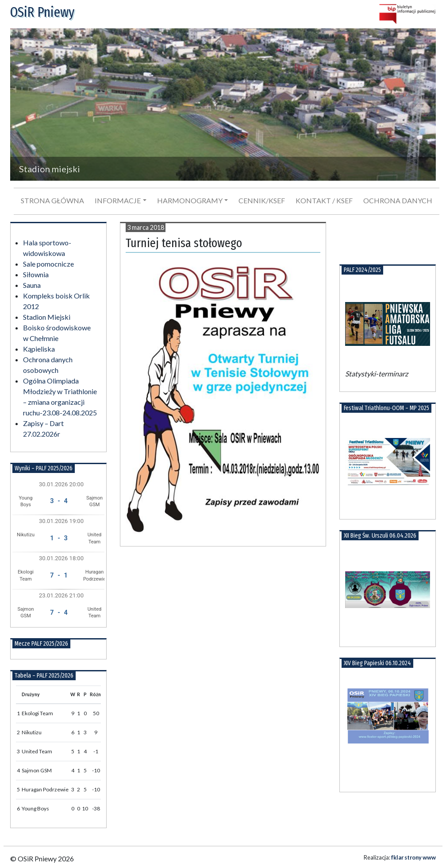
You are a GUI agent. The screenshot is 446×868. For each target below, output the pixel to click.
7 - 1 (59, 575)
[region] (223, 105)
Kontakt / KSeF (324, 200)
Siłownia (36, 274)
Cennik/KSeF (262, 200)
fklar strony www (413, 857)
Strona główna (52, 200)
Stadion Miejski (47, 317)
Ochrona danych (398, 200)
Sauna (32, 285)
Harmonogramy (190, 200)
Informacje (118, 200)
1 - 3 (59, 538)
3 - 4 (59, 501)
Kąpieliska (39, 349)
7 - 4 (59, 613)
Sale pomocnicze (48, 264)
